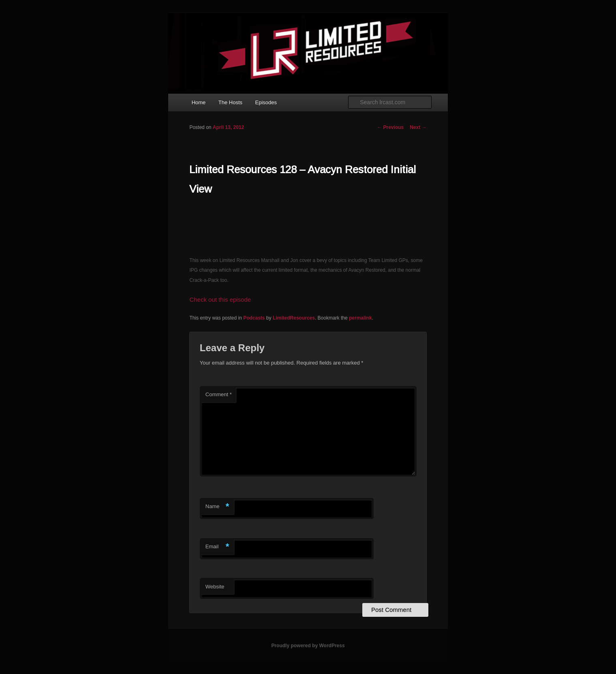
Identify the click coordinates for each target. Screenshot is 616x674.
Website (215, 587)
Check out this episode (220, 299)
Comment (219, 394)
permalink (360, 318)
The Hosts (230, 102)
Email (217, 547)
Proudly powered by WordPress (308, 646)
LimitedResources (294, 318)
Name (217, 507)
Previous (390, 127)
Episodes (266, 102)
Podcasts (254, 318)
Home (199, 102)
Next (418, 127)
